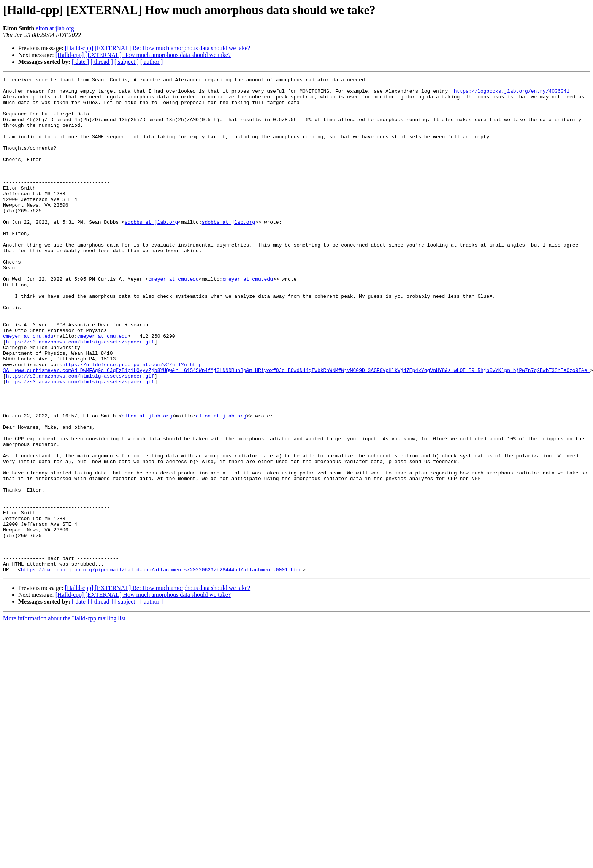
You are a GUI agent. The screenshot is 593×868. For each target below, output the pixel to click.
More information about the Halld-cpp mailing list (64, 717)
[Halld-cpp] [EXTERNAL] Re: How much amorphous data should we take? (158, 48)
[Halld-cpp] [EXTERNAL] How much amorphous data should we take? (143, 55)
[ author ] (152, 62)
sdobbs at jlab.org (151, 251)
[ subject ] (127, 62)
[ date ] (80, 62)
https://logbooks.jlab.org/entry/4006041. (513, 94)
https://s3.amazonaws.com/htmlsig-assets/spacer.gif (80, 395)
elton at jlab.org (55, 28)
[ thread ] (102, 62)
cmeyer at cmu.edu (174, 320)
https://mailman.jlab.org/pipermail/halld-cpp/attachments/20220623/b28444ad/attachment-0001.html (162, 669)
